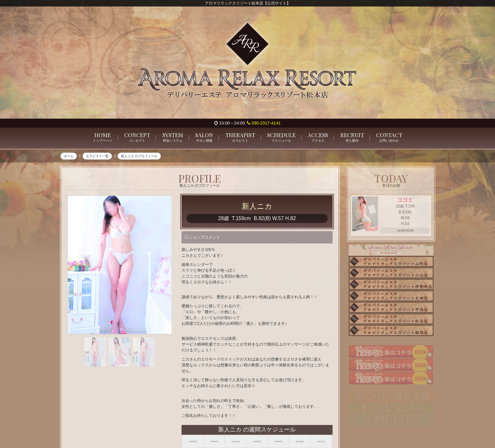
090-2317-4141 (264, 123)
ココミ (405, 200)
